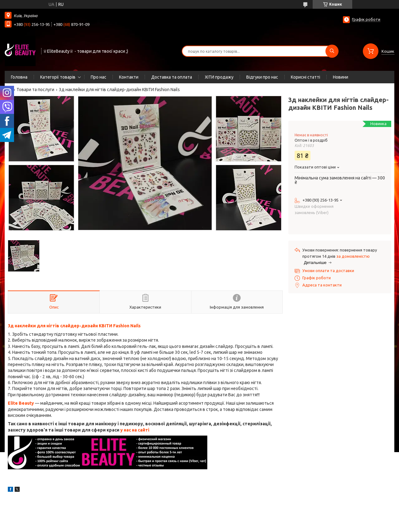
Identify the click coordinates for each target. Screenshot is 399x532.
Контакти (129, 77)
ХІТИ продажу (219, 77)
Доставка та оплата (172, 77)
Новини (341, 77)
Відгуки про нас (262, 77)
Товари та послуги (35, 90)
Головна (19, 77)
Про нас (99, 77)
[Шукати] (332, 51)
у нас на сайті (135, 430)
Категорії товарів (58, 77)
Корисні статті (305, 77)
